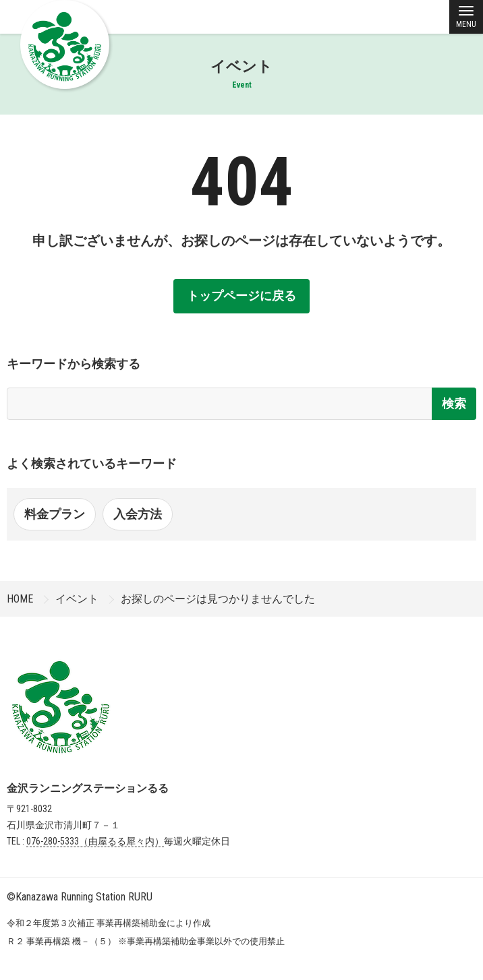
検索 (454, 403)
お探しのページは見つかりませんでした (218, 599)
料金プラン (55, 514)
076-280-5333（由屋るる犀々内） (95, 841)
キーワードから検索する (74, 364)
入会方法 (138, 514)
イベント (77, 599)
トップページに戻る (241, 296)
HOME (20, 599)
